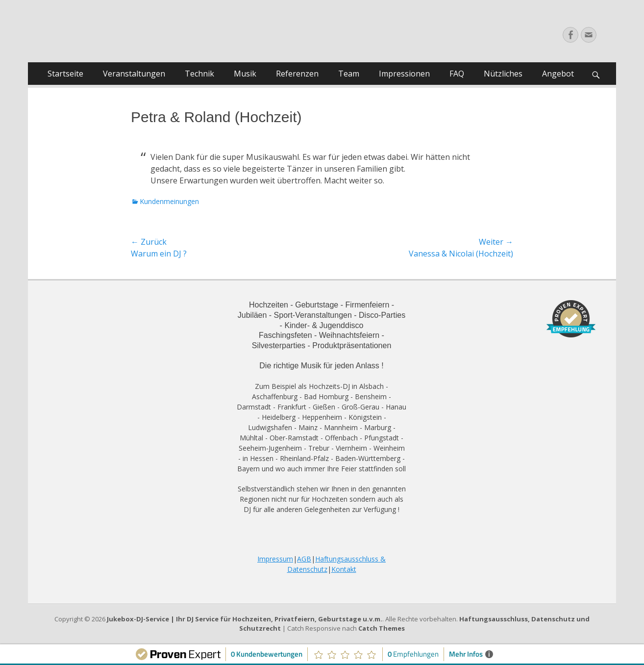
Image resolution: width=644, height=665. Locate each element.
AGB (304, 559)
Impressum (275, 559)
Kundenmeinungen (169, 201)
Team (349, 74)
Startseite (65, 74)
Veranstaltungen (134, 74)
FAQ (457, 74)
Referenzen (297, 74)
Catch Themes (382, 628)
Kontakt (344, 569)
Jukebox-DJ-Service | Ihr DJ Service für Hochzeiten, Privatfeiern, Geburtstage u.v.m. (245, 619)
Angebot (558, 74)
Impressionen (404, 74)
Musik (245, 74)
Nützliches (503, 74)
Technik (199, 74)
